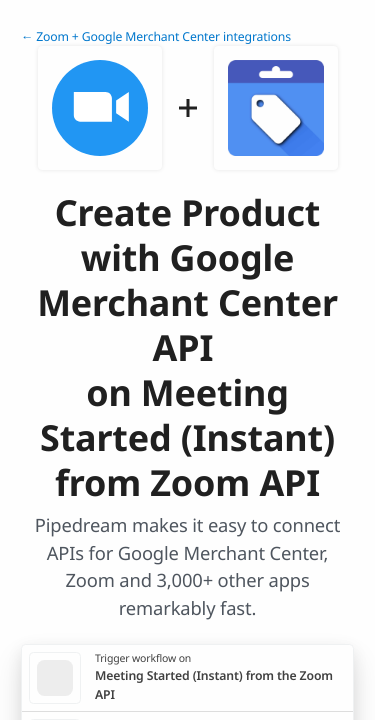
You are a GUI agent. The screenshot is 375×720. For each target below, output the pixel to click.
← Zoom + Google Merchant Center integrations (156, 36)
